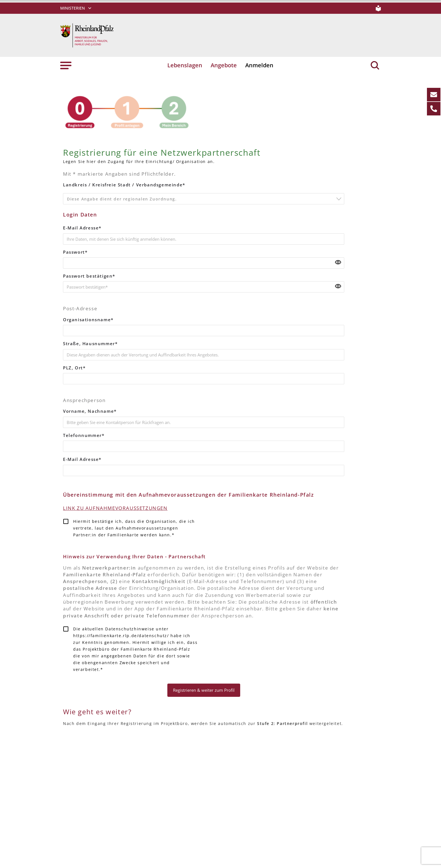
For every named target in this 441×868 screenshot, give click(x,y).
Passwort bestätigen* (89, 275)
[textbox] (205, 200)
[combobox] (204, 198)
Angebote (224, 65)
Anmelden (259, 65)
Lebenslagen (185, 65)
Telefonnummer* (83, 433)
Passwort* (75, 251)
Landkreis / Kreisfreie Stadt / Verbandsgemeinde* (123, 185)
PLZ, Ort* (74, 366)
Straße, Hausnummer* (89, 342)
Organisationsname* (88, 318)
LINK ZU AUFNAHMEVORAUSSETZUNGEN (118, 505)
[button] (66, 65)
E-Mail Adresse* (82, 227)
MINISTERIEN (73, 8)
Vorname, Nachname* (89, 409)
